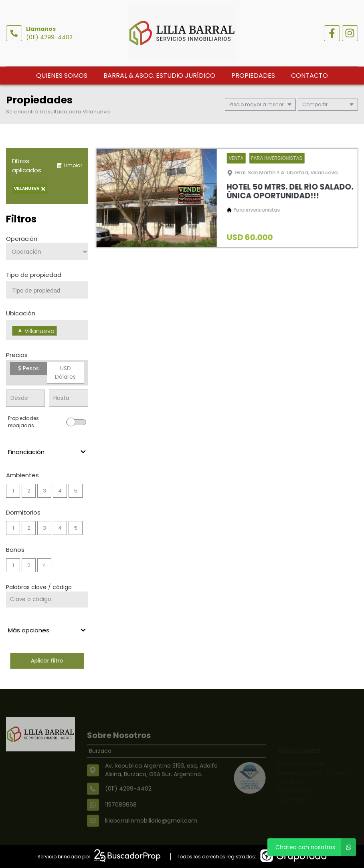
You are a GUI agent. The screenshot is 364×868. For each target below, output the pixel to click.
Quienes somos (62, 76)
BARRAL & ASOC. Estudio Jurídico (159, 76)
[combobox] (47, 290)
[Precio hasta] (68, 398)
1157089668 (121, 818)
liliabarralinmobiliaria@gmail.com (151, 834)
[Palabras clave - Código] (47, 600)
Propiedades (253, 76)
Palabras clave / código (39, 587)
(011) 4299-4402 (49, 37)
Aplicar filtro (47, 661)
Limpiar (69, 165)
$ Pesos (28, 368)
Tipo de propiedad (34, 275)
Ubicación (21, 313)
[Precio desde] (25, 398)
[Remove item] (20, 331)
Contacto (309, 76)
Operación (22, 239)
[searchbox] (50, 291)
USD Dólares (65, 372)
